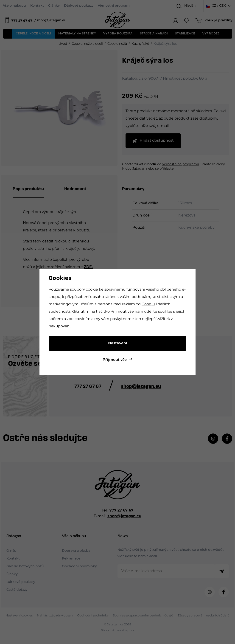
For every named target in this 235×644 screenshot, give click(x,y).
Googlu (148, 304)
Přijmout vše (115, 360)
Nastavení (118, 343)
